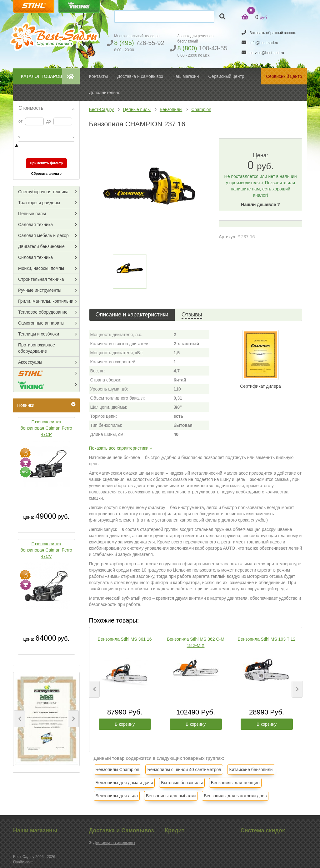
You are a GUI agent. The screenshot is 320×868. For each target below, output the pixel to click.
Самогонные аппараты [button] (41, 323)
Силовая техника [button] (35, 257)
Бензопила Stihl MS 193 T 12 (267, 639)
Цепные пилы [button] (32, 214)
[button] (20, 719)
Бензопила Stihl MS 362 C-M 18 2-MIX (196, 642)
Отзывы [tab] (192, 315)
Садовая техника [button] (35, 225)
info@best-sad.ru (264, 43)
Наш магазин (186, 76)
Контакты (98, 76)
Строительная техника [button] (41, 279)
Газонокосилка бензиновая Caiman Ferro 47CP (46, 428)
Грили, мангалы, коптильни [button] (46, 301)
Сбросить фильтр (46, 174)
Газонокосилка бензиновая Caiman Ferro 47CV (46, 550)
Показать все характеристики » (121, 448)
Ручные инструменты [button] (40, 290)
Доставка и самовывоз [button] (140, 76)
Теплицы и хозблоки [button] (39, 334)
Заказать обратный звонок (273, 33)
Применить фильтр (46, 163)
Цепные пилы (137, 109)
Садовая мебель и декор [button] (43, 235)
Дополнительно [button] (105, 93)
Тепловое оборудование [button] (43, 312)
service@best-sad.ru (267, 53)
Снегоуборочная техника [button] (43, 192)
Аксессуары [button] (30, 362)
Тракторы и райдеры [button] (39, 203)
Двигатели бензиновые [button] (41, 246)
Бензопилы (171, 109)
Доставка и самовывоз (114, 842)
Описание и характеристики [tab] (132, 315)
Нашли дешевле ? (260, 204)
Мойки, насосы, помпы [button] (41, 268)
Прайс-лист (23, 862)
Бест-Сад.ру (102, 109)
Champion (201, 109)
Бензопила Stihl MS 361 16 (125, 639)
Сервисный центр (226, 76)
